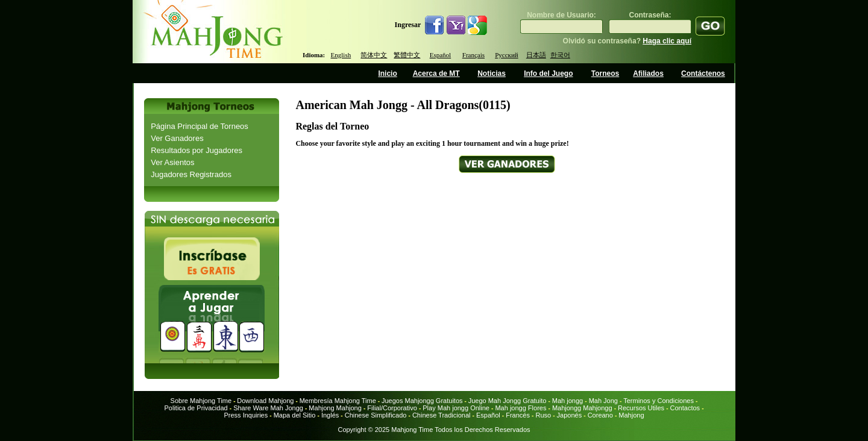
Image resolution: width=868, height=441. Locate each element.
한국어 (560, 55)
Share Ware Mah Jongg (268, 408)
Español (440, 55)
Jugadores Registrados (191, 174)
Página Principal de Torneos (200, 126)
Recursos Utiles (641, 408)
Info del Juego (548, 73)
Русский (507, 55)
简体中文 (374, 55)
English (341, 55)
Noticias (492, 73)
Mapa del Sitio (295, 415)
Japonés (570, 415)
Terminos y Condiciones (659, 401)
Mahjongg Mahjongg (582, 408)
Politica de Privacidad (196, 408)
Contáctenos (703, 73)
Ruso (544, 415)
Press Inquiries (246, 415)
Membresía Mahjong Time (338, 401)
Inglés (330, 415)
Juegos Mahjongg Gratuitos (422, 401)
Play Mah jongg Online (456, 408)
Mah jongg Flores (520, 408)
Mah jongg (568, 401)
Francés (518, 415)
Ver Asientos (172, 162)
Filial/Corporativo (392, 408)
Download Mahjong (265, 401)
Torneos (605, 73)
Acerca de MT (436, 73)
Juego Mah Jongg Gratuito (508, 401)
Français (473, 55)
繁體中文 (407, 55)
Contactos (685, 408)
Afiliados (648, 73)
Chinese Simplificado (376, 415)
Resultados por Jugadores (197, 150)
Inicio (387, 73)
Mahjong (631, 415)
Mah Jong (603, 401)
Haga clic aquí (667, 41)
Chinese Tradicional (442, 415)
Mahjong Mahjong (335, 408)
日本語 (536, 55)
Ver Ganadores (177, 138)
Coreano (600, 415)
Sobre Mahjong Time (201, 401)
